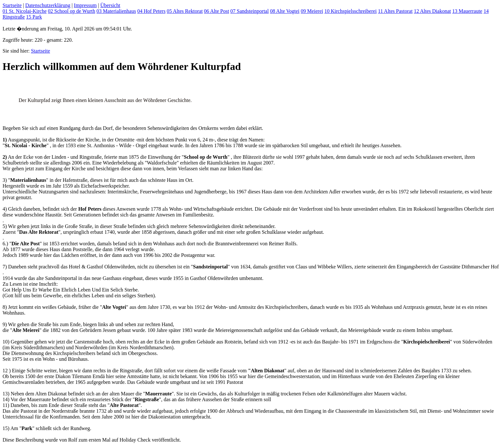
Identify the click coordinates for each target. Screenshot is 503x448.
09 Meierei (312, 11)
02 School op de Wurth (72, 11)
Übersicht (110, 5)
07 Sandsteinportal (250, 11)
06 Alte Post (217, 11)
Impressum (85, 5)
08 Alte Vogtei (285, 11)
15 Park (34, 17)
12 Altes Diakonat (432, 11)
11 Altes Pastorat (395, 11)
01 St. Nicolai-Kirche (25, 11)
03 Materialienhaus (116, 11)
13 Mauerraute (467, 11)
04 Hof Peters (151, 11)
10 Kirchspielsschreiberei (350, 11)
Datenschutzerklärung (48, 5)
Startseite (12, 5)
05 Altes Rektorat (185, 11)
